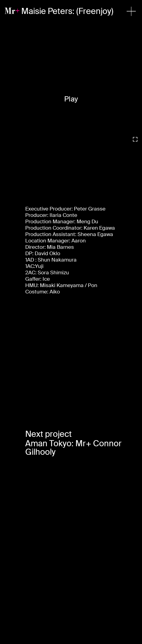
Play (71, 99)
